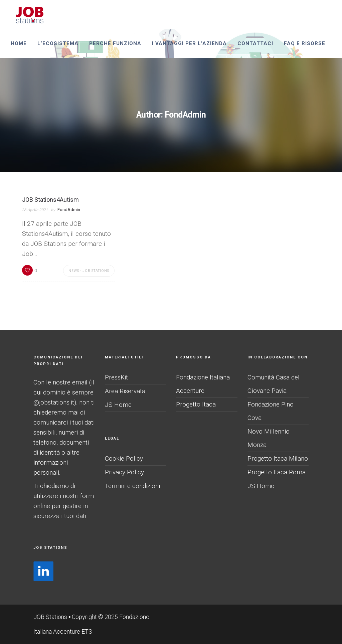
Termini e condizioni (132, 486)
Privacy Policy (124, 472)
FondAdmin (69, 210)
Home (19, 43)
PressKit (116, 377)
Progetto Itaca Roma (277, 472)
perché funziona (115, 43)
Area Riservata (125, 391)
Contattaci (255, 43)
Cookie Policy (124, 458)
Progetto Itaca (196, 404)
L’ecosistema (58, 43)
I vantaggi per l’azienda (189, 43)
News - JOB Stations (89, 271)
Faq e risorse (305, 43)
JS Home (118, 405)
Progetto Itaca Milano (278, 458)
